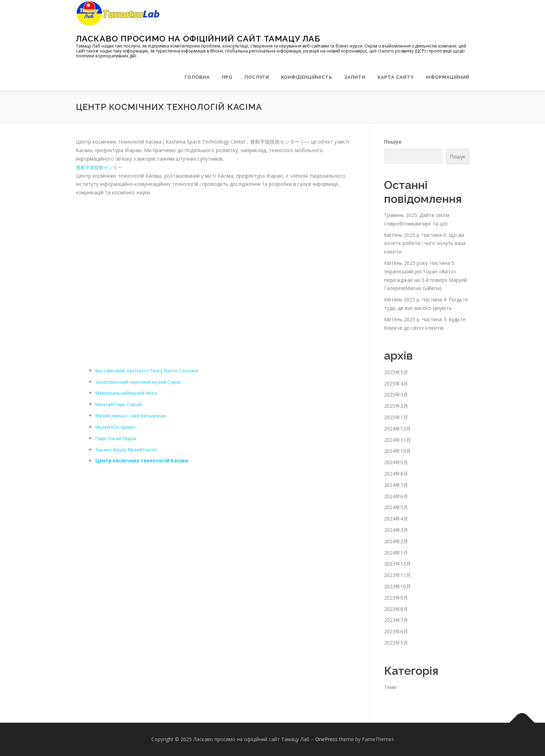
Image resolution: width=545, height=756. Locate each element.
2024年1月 (396, 553)
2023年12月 (397, 564)
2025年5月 (396, 372)
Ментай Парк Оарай (120, 404)
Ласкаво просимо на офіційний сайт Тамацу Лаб (198, 38)
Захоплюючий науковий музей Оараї (139, 382)
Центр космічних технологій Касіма (143, 460)
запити (355, 77)
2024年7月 (396, 485)
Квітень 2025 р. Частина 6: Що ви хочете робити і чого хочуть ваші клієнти (425, 243)
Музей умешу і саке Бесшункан (132, 415)
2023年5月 (396, 643)
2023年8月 (396, 609)
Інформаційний (448, 77)
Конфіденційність (307, 77)
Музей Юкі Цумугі (117, 427)
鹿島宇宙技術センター (101, 167)
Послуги (257, 77)
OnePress (326, 739)
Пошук (393, 142)
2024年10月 (397, 451)
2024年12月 (397, 429)
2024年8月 (396, 474)
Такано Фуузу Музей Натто (128, 449)
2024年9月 (396, 462)
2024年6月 (396, 496)
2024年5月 (396, 507)
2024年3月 (396, 530)
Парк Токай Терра (117, 438)
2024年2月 (396, 541)
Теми (390, 687)
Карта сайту (396, 77)
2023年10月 (397, 586)
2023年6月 (396, 631)
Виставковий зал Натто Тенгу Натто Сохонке (151, 370)
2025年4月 (396, 383)
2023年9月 (396, 598)
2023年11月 (397, 575)
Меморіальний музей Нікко (128, 393)
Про (227, 77)
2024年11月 (397, 440)
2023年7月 (396, 620)
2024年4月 (396, 519)
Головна (197, 77)
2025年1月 (396, 417)
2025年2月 (396, 406)
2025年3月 (396, 394)
